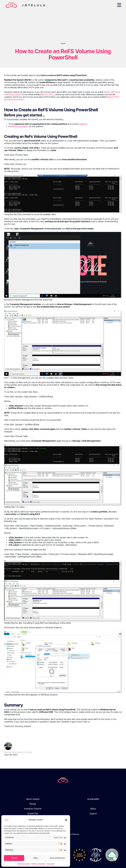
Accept (14, 858)
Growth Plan (33, 814)
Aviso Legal (50, 864)
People (33, 804)
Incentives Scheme (33, 809)
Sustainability (93, 799)
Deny (36, 858)
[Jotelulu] (63, 780)
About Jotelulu (33, 799)
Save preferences (57, 858)
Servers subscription (19, 126)
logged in (83, 124)
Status (93, 809)
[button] (66, 820)
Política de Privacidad (38, 864)
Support (93, 814)
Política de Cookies (24, 864)
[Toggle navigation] (119, 5)
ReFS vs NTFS (48, 94)
